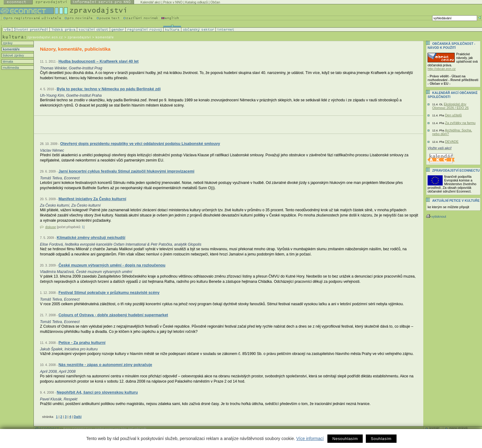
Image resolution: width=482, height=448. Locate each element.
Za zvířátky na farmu (460, 123)
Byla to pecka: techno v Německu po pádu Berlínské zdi (109, 89)
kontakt (434, 428)
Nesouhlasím (345, 439)
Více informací (310, 438)
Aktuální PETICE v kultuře (456, 201)
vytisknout (436, 216)
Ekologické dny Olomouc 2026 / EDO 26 (450, 106)
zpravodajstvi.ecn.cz (45, 37)
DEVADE (452, 142)
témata (7, 61)
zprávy (7, 43)
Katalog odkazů (196, 2)
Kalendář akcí (150, 2)
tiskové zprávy (13, 55)
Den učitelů (453, 115)
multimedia (10, 68)
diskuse (51, 227)
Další (78, 417)
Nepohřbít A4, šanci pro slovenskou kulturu (97, 392)
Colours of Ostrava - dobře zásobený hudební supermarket (113, 315)
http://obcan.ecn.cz (442, 69)
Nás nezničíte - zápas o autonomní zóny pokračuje (105, 365)
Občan (215, 2)
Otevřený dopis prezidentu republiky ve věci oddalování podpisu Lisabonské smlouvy (140, 144)
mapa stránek (458, 428)
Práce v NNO (173, 2)
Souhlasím (381, 439)
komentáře (11, 49)
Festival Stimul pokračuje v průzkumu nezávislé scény (109, 292)
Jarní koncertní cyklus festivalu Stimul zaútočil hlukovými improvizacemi (126, 171)
